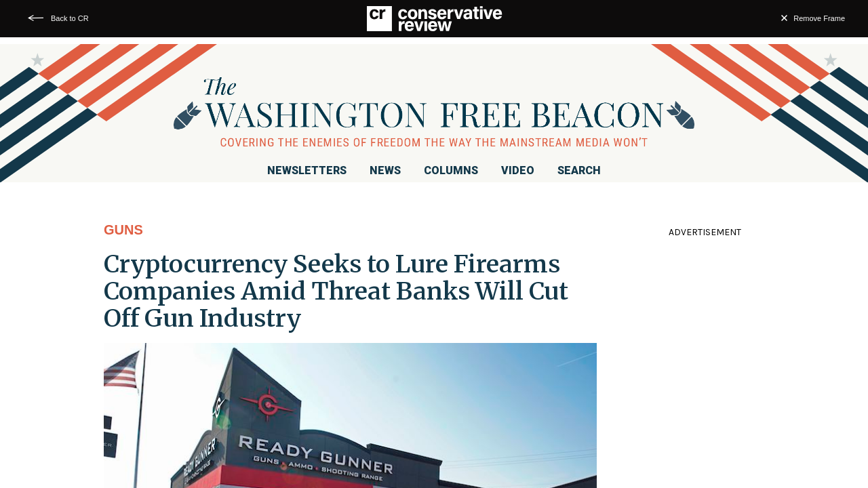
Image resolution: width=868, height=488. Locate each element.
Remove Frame (819, 18)
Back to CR (70, 18)
